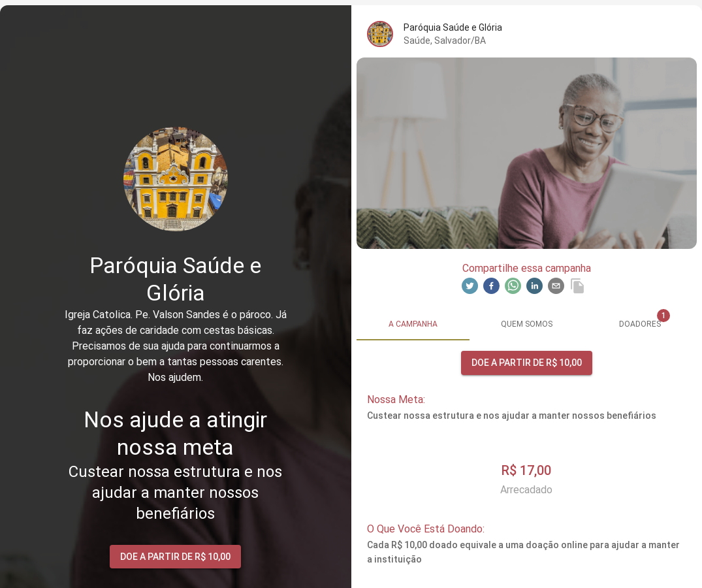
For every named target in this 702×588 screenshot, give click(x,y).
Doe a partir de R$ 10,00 (175, 557)
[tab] (413, 325)
